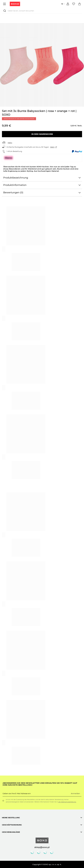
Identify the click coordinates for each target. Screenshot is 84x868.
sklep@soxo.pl (42, 847)
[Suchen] (5, 11)
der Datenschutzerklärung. (67, 802)
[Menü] (5, 4)
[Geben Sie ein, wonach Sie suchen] (42, 11)
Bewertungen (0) (13, 193)
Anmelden (75, 793)
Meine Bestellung (11, 818)
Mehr (10, 143)
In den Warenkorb (42, 134)
